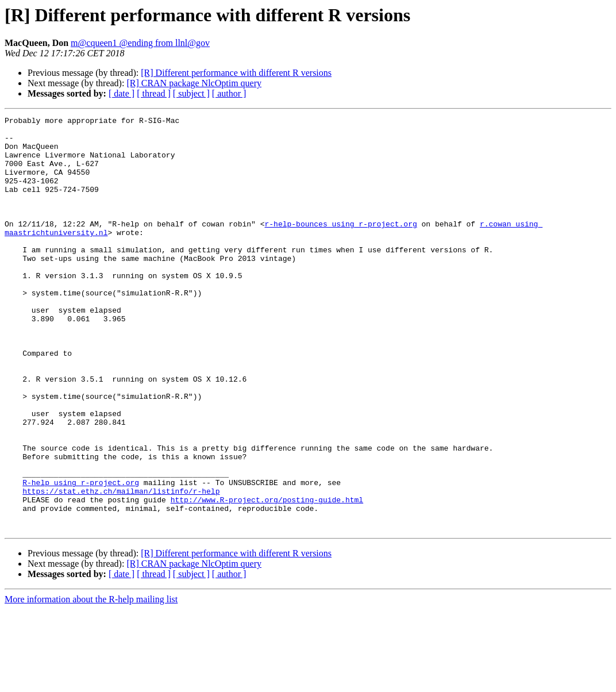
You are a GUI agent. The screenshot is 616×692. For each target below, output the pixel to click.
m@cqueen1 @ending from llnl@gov (140, 43)
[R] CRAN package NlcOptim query (194, 83)
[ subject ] (191, 93)
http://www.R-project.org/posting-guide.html (267, 577)
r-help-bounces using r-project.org (340, 246)
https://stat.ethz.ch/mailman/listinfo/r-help (121, 567)
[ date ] (122, 93)
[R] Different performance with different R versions (236, 73)
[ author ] (229, 93)
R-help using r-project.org (81, 556)
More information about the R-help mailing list (91, 682)
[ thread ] (154, 93)
